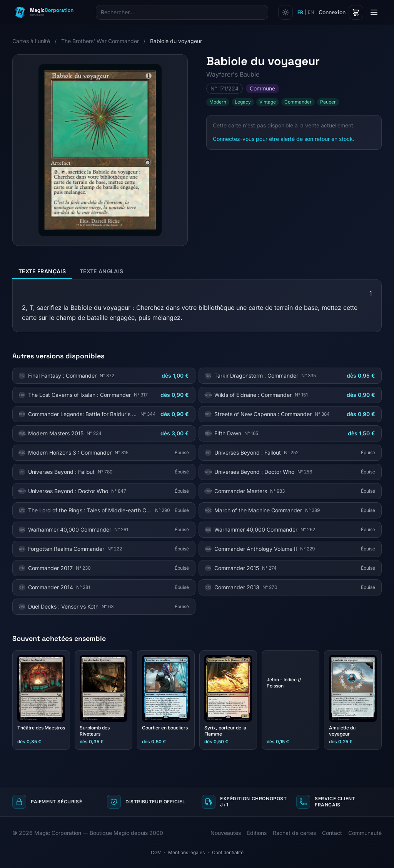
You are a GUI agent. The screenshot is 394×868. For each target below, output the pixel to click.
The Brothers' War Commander (100, 41)
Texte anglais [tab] (102, 271)
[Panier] (356, 12)
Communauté (365, 833)
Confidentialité (228, 852)
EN (311, 12)
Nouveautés (226, 833)
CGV (156, 852)
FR (300, 12)
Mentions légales (186, 852)
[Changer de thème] (285, 12)
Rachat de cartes (294, 833)
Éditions (257, 833)
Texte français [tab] (42, 271)
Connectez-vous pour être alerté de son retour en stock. (284, 139)
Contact (332, 833)
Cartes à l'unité (31, 41)
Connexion (332, 12)
